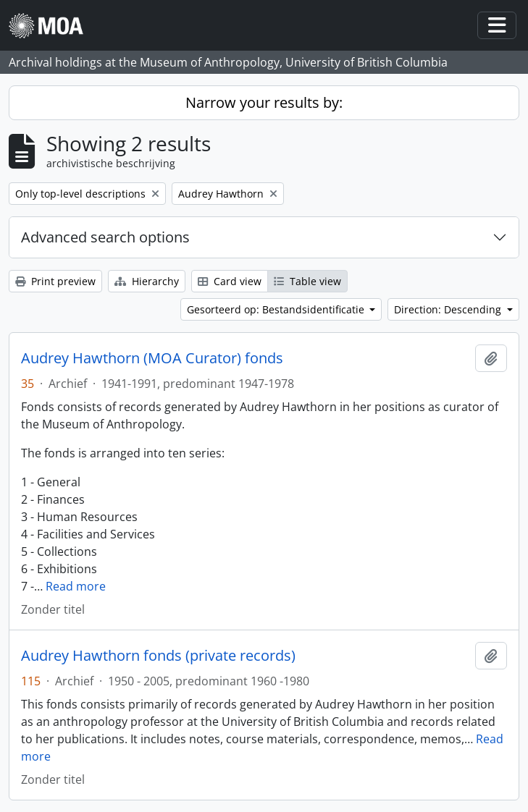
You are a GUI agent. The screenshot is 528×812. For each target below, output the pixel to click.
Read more (76, 586)
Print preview (55, 281)
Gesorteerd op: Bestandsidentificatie (277, 309)
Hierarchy (147, 281)
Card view (230, 281)
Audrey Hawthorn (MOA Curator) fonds (152, 358)
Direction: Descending (449, 309)
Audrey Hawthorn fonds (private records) (158, 656)
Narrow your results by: (264, 102)
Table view (307, 281)
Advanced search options (105, 237)
